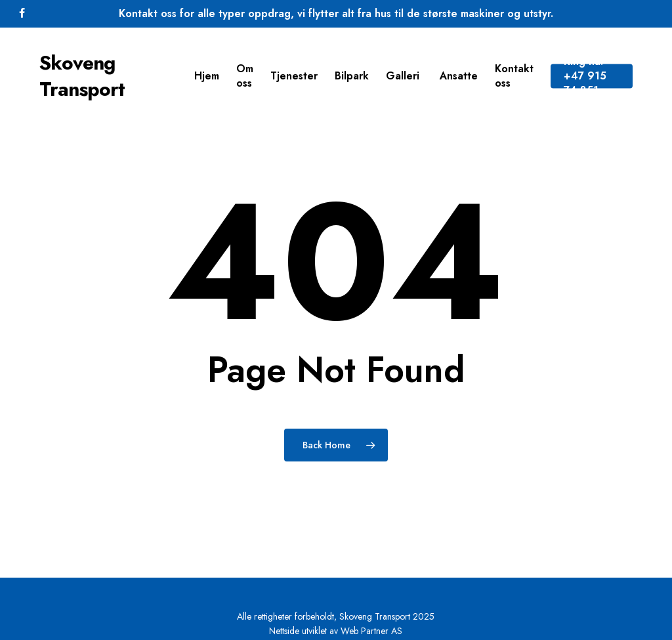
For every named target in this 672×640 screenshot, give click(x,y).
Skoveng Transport (82, 76)
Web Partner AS (371, 631)
